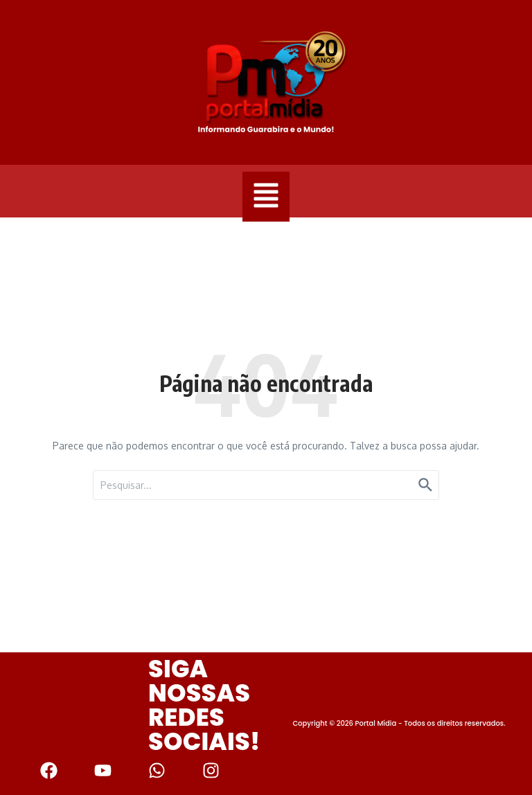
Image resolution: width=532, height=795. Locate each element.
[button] (266, 197)
